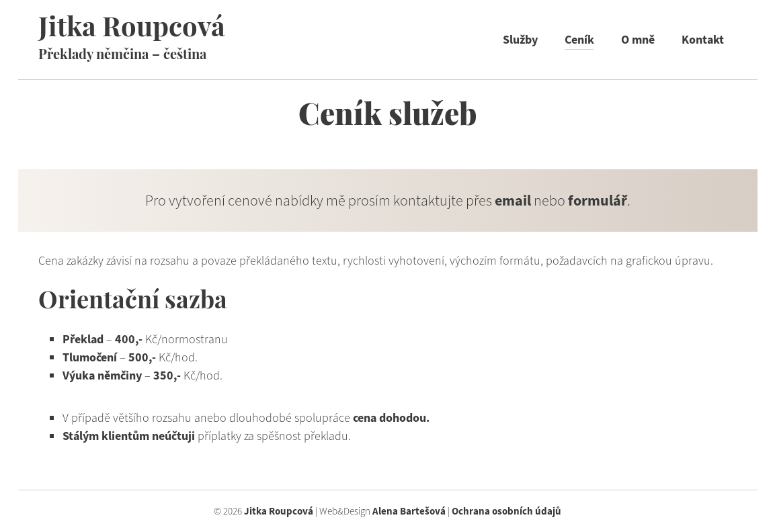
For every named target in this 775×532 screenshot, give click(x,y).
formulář (598, 201)
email (513, 201)
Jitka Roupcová (132, 30)
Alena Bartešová (409, 511)
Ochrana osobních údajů (506, 511)
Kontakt (703, 40)
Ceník (579, 40)
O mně (638, 40)
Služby (520, 40)
